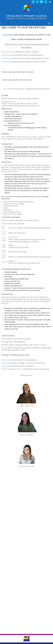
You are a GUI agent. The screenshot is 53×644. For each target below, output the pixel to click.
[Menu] (49, 24)
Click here (9, 72)
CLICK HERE (8, 63)
